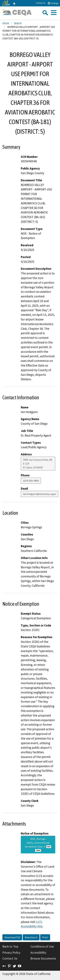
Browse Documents (43, 958)
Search (18, 23)
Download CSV (12, 937)
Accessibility (38, 952)
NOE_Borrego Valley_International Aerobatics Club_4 (38, 845)
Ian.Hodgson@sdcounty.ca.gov (40, 494)
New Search (31, 937)
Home (6, 23)
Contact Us (40, 3)
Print (45, 937)
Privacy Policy (11, 952)
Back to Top (10, 946)
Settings (53, 3)
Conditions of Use (42, 946)
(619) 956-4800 (31, 481)
